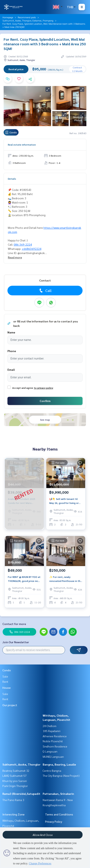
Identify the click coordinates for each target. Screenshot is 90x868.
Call (45, 291)
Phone (12, 351)
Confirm (45, 401)
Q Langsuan (50, 751)
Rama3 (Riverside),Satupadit (21, 794)
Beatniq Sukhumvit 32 (16, 771)
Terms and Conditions (59, 814)
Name (11, 332)
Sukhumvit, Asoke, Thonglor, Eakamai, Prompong (28, 20)
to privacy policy (43, 388)
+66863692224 (32, 249)
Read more (15, 257)
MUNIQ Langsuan (53, 757)
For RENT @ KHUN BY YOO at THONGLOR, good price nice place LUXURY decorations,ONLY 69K (24, 579)
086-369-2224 (23, 244)
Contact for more (14, 624)
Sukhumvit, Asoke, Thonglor (21, 764)
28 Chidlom (50, 726)
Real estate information (22, 145)
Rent (5, 682)
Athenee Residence (55, 736)
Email (11, 370)
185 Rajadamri (52, 731)
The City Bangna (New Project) (61, 776)
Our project (10, 705)
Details (12, 179)
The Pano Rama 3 (13, 800)
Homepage (8, 17)
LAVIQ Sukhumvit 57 (14, 776)
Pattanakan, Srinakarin (58, 794)
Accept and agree (23, 388)
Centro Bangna (52, 771)
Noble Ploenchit (53, 741)
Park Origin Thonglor (15, 786)
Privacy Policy (54, 821)
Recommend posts (27, 17)
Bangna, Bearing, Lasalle (59, 764)
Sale (5, 676)
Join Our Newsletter (16, 642)
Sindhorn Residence (55, 746)
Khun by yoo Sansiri (15, 781)
